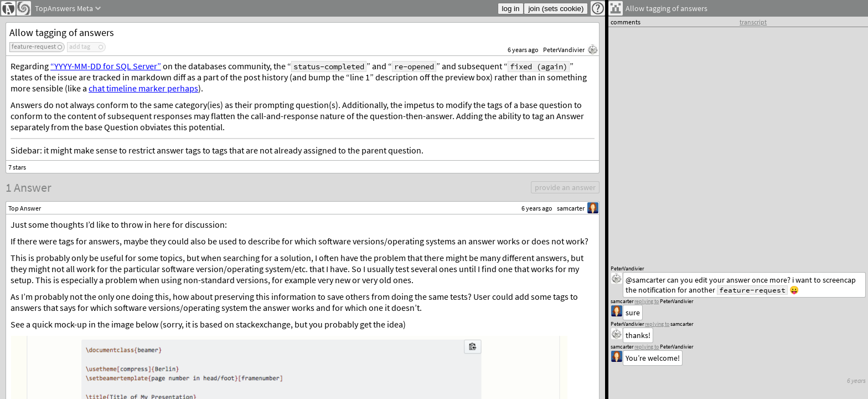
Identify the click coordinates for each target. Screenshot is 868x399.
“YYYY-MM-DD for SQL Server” (106, 66)
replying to (647, 347)
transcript (753, 22)
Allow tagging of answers (62, 32)
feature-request (34, 46)
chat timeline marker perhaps (143, 88)
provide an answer (565, 187)
